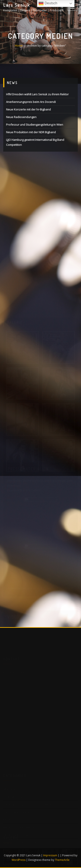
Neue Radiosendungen (21, 117)
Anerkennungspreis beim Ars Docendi (31, 102)
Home (19, 45)
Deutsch (48, 3)
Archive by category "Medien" (47, 45)
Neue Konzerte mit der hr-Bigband (28, 109)
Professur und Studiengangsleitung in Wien (35, 125)
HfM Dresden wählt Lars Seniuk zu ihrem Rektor (37, 94)
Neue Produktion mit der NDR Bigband (31, 132)
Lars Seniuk (17, 5)
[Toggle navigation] (72, 7)
